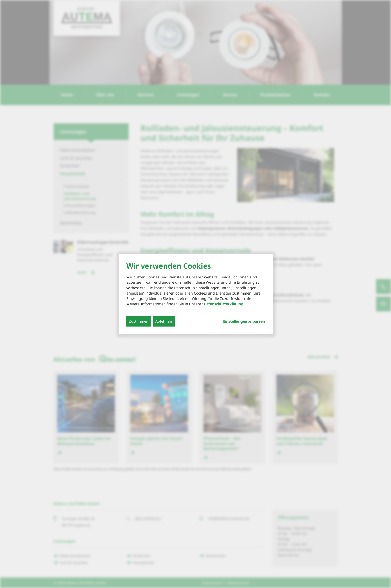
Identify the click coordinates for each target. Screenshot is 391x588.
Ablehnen (164, 321)
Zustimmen (139, 321)
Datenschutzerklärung (224, 304)
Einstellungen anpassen (244, 321)
